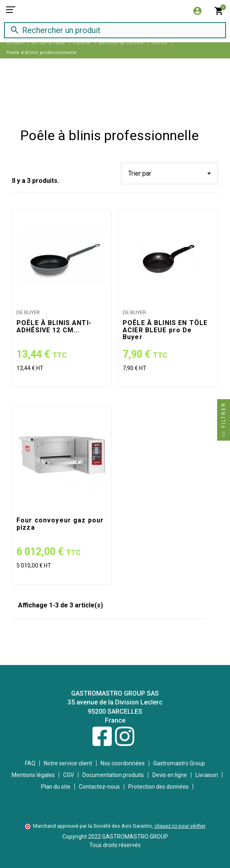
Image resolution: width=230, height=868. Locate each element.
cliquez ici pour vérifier (180, 826)
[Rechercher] (108, 30)
